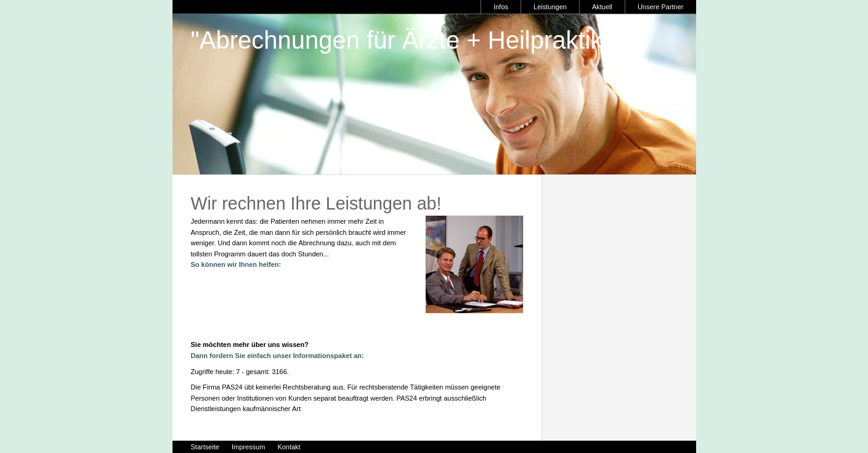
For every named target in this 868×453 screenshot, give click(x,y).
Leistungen (550, 7)
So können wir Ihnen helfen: (236, 264)
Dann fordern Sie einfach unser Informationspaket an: (278, 356)
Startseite (205, 447)
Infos (501, 7)
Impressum (248, 447)
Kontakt (289, 447)
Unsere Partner (661, 7)
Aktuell (602, 7)
